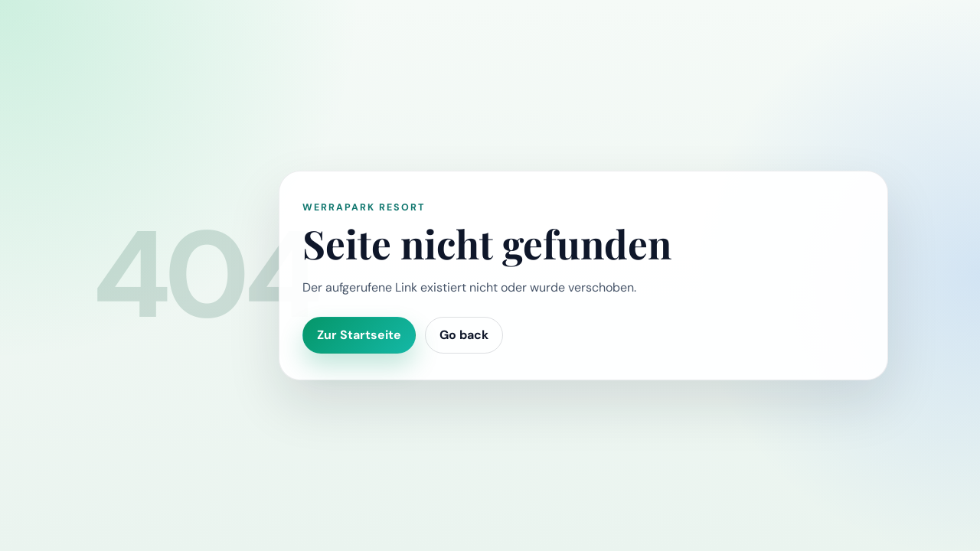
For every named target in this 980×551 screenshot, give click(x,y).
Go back (464, 335)
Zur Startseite (359, 335)
